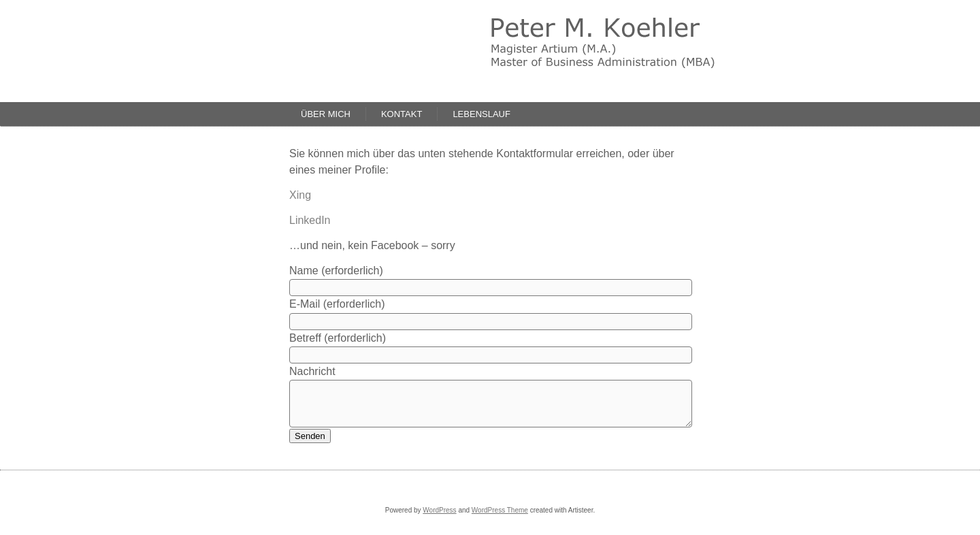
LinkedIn (310, 220)
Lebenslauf (481, 114)
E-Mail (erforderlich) (337, 304)
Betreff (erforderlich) (338, 338)
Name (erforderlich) (336, 271)
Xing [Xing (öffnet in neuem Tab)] (300, 195)
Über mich (326, 114)
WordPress (439, 510)
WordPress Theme (500, 510)
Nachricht (312, 371)
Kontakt (402, 114)
